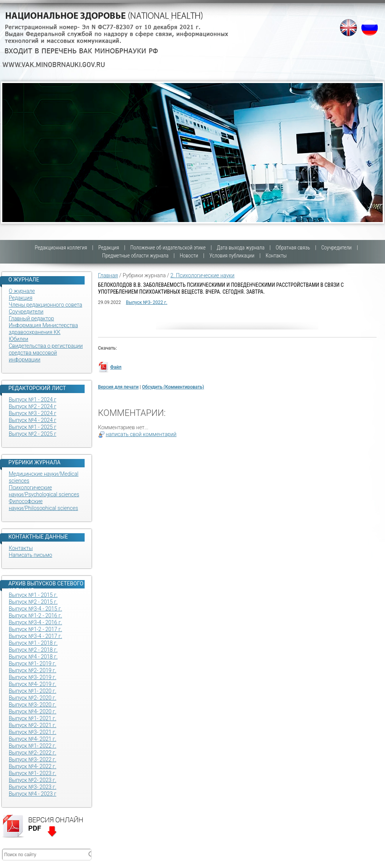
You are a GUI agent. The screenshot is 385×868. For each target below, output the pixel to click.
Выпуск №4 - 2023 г (33, 794)
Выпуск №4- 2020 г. (33, 711)
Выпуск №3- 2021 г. (33, 732)
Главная (108, 275)
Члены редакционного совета (46, 305)
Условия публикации (232, 256)
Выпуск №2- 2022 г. (33, 753)
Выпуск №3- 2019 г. (33, 677)
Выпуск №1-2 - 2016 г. (35, 615)
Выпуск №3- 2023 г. (33, 787)
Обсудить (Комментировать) (173, 387)
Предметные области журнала (135, 256)
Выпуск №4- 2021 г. (33, 739)
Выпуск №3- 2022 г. (33, 759)
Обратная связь (293, 248)
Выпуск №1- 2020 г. (33, 691)
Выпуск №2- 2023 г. (33, 780)
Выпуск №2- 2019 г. (33, 670)
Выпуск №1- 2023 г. (33, 773)
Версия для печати (118, 387)
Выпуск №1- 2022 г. (33, 746)
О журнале (22, 291)
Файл (116, 367)
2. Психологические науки (202, 275)
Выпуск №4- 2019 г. (33, 684)
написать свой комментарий (141, 434)
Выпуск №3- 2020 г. (33, 705)
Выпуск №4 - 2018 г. (33, 657)
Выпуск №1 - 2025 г (33, 427)
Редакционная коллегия (61, 248)
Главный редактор (31, 318)
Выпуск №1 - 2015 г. (33, 595)
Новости (189, 256)
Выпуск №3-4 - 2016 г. (35, 622)
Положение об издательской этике (168, 248)
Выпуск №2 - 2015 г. (33, 602)
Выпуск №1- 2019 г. (33, 663)
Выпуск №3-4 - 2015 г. (35, 609)
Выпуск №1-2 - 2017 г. (35, 629)
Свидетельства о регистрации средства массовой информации (46, 353)
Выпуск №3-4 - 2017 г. (35, 636)
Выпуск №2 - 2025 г (33, 434)
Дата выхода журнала (241, 248)
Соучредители (337, 248)
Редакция (109, 248)
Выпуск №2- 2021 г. (33, 725)
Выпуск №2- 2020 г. (33, 698)
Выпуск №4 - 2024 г (33, 420)
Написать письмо (30, 555)
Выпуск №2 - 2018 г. (33, 650)
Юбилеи (18, 339)
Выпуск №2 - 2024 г (33, 406)
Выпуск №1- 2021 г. (33, 718)
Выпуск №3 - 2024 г (33, 413)
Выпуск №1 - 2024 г (33, 400)
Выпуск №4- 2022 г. (33, 766)
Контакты (276, 256)
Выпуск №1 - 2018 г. (33, 643)
